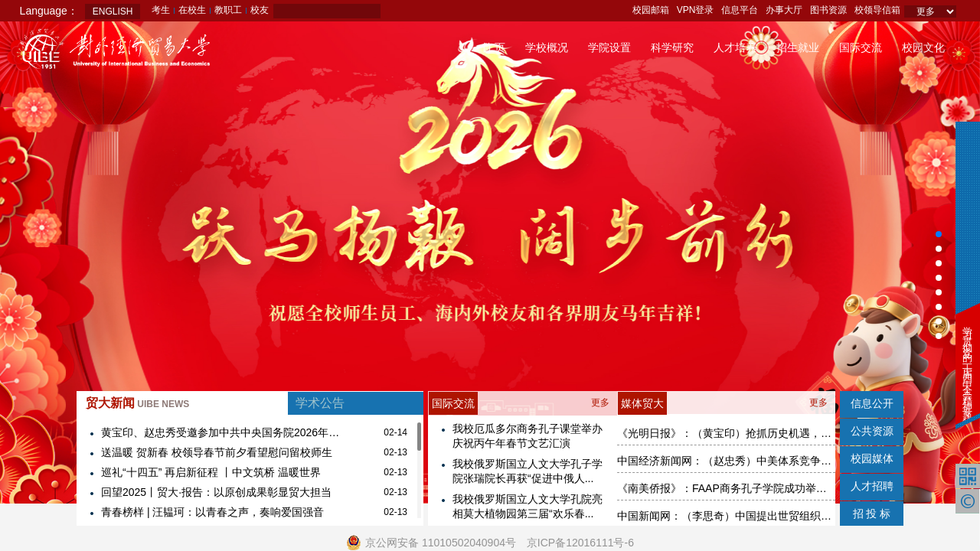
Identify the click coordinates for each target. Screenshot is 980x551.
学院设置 (609, 47)
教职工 (228, 10)
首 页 (494, 47)
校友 (260, 10)
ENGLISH (113, 11)
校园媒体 (872, 458)
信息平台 (740, 10)
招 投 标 (872, 514)
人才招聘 (872, 486)
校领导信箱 (877, 10)
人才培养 (735, 47)
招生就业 (798, 47)
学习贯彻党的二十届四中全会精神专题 (967, 364)
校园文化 (923, 47)
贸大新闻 (137, 403)
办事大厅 (784, 10)
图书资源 (828, 10)
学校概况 (547, 47)
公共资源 (872, 431)
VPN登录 (696, 10)
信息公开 (872, 403)
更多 (600, 403)
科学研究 (672, 47)
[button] (939, 234)
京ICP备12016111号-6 (580, 543)
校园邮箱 (651, 10)
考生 (161, 10)
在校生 (192, 10)
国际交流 (861, 47)
